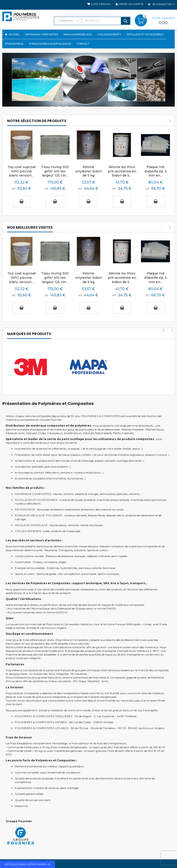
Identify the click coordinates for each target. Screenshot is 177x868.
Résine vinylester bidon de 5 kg (88, 171)
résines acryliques (91, 525)
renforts (68, 493)
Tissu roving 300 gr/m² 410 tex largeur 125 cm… (55, 171)
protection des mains (95, 509)
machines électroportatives (148, 499)
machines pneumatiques (113, 499)
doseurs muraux (156, 454)
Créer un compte (131, 4)
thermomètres (57, 478)
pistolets (38, 466)
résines (57, 493)
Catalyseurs (55, 433)
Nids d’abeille (103, 433)
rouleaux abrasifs (75, 515)
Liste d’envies (101, 4)
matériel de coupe (71, 499)
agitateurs (137, 454)
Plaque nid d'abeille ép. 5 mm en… (156, 171)
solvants (134, 493)
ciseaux (76, 454)
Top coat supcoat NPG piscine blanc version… (22, 171)
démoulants (108, 493)
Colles (42, 433)
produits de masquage (66, 531)
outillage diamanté (129, 460)
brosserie (90, 499)
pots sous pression (56, 466)
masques (74, 448)
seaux (136, 448)
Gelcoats (31, 433)
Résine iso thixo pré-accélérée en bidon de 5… (122, 171)
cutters (86, 454)
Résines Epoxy (155, 429)
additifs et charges (87, 493)
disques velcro (115, 515)
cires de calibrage (82, 460)
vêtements (59, 448)
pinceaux (67, 472)
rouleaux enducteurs (87, 472)
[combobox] (92, 21)
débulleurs (53, 472)
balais (127, 448)
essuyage (43, 509)
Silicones (88, 433)
